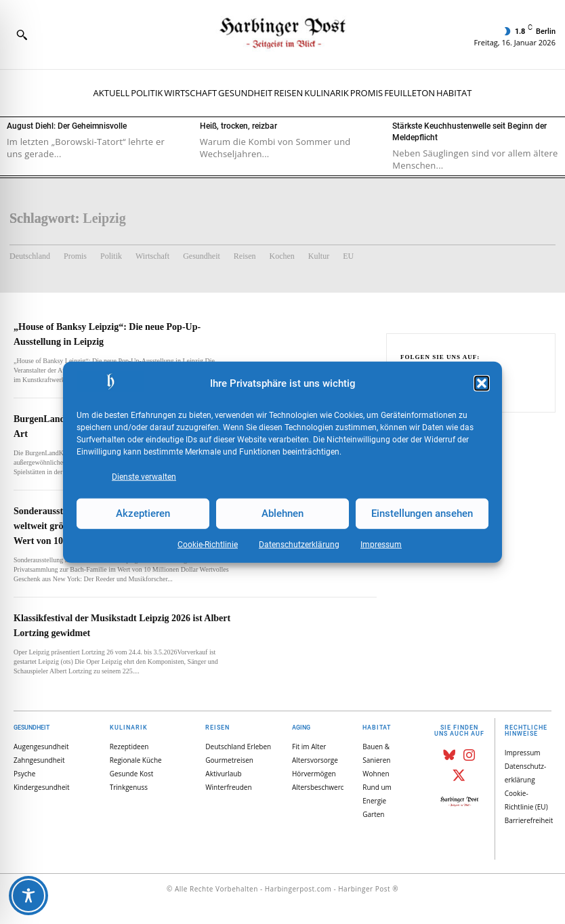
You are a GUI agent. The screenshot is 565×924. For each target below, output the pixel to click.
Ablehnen (282, 513)
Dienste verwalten (144, 476)
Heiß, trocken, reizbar (238, 126)
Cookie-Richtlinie (208, 544)
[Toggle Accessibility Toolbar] (28, 896)
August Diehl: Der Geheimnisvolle (67, 126)
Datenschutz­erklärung (299, 544)
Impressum (381, 544)
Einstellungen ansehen (422, 513)
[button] (482, 383)
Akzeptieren (143, 513)
